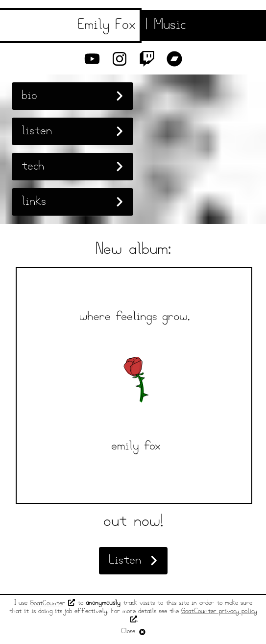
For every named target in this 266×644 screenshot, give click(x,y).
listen (73, 131)
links (73, 202)
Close (133, 632)
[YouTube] (92, 59)
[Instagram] (120, 59)
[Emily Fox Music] (133, 25)
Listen (133, 560)
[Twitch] (147, 59)
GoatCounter (52, 604)
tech (73, 166)
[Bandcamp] (174, 59)
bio (73, 96)
